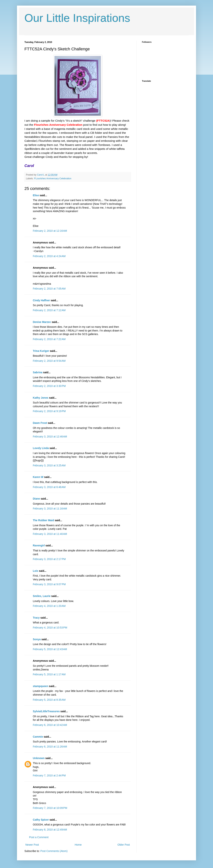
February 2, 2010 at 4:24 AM (49, 256)
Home (78, 845)
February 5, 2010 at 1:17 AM (49, 674)
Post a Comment (39, 837)
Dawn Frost (40, 423)
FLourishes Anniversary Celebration (53, 179)
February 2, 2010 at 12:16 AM (50, 231)
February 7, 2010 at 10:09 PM (50, 808)
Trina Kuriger (41, 351)
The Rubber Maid (43, 520)
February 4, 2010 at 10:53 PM (50, 628)
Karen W (38, 477)
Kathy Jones (41, 398)
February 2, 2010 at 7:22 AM (49, 339)
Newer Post (32, 845)
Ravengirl (39, 545)
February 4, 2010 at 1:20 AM (49, 606)
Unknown (39, 758)
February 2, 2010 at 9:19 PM (49, 411)
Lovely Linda (41, 448)
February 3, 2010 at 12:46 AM (50, 437)
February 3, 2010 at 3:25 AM (49, 465)
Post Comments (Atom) (54, 851)
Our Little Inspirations (77, 18)
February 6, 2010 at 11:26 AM (50, 747)
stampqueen (40, 686)
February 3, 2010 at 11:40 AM (50, 534)
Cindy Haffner (41, 300)
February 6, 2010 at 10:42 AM (50, 725)
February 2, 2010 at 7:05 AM (49, 289)
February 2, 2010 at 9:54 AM (49, 361)
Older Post (124, 845)
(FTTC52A (103, 121)
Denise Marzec (42, 322)
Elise (36, 195)
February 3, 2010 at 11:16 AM (50, 509)
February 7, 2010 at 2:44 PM (49, 775)
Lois (36, 571)
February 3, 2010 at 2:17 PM (49, 559)
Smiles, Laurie (42, 596)
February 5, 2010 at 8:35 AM (49, 700)
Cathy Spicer (41, 820)
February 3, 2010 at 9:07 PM (49, 584)
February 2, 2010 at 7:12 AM (49, 310)
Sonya (37, 639)
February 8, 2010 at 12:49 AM (50, 830)
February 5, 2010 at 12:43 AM (50, 649)
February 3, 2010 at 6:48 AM (49, 487)
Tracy (36, 618)
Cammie (38, 737)
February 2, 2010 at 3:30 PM (49, 386)
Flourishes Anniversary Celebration (58, 125)
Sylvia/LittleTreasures (46, 711)
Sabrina (38, 372)
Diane (36, 499)
